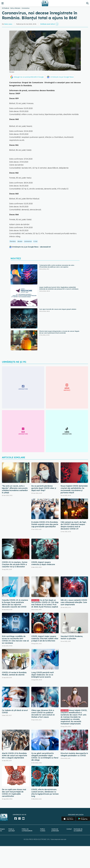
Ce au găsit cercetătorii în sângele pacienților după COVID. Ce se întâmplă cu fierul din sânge (45, 757)
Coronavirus (25, 8)
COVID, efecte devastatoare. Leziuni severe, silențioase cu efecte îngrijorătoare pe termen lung (45, 793)
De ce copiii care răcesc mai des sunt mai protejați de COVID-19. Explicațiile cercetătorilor (14, 793)
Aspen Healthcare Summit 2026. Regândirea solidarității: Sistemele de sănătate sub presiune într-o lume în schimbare (59, 288)
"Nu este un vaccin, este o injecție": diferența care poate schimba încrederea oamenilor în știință (15, 489)
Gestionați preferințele (55, 830)
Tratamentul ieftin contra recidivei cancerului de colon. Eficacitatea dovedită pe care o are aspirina (57, 266)
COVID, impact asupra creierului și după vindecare (43, 563)
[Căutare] (87, 3)
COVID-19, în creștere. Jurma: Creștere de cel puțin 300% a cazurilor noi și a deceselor (15, 564)
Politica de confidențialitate (27, 830)
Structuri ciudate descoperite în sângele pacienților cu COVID (74, 754)
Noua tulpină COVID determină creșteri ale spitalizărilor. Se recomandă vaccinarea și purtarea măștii (74, 489)
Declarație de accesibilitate (78, 830)
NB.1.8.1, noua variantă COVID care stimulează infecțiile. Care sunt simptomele (74, 602)
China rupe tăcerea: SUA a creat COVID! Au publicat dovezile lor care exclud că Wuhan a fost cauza (43, 714)
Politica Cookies (43, 830)
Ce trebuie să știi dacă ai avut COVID (15, 711)
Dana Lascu (8, 24)
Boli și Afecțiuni (15, 8)
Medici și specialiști (12, 830)
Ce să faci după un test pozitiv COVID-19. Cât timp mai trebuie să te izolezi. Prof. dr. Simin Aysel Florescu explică (45, 603)
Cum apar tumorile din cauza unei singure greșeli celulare (58, 309)
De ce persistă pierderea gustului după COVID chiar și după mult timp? (44, 488)
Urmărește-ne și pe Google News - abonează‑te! (31, 247)
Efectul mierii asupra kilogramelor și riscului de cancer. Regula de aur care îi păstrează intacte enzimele (59, 332)
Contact (69, 829)
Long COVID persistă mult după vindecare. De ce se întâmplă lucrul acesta (43, 675)
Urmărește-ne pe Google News (62, 77)
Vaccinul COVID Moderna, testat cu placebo (72, 637)
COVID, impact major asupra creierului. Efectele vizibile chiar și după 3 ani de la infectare (45, 639)
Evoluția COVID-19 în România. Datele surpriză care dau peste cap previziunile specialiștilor (45, 524)
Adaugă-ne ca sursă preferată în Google (29, 77)
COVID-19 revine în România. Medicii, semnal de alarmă (14, 674)
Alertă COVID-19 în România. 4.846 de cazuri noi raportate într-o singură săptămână (14, 756)
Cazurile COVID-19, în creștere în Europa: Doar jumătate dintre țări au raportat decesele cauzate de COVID (15, 603)
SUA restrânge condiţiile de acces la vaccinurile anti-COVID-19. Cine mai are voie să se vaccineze (15, 640)
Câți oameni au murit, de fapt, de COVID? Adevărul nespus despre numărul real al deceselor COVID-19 (74, 525)
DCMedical (5, 8)
